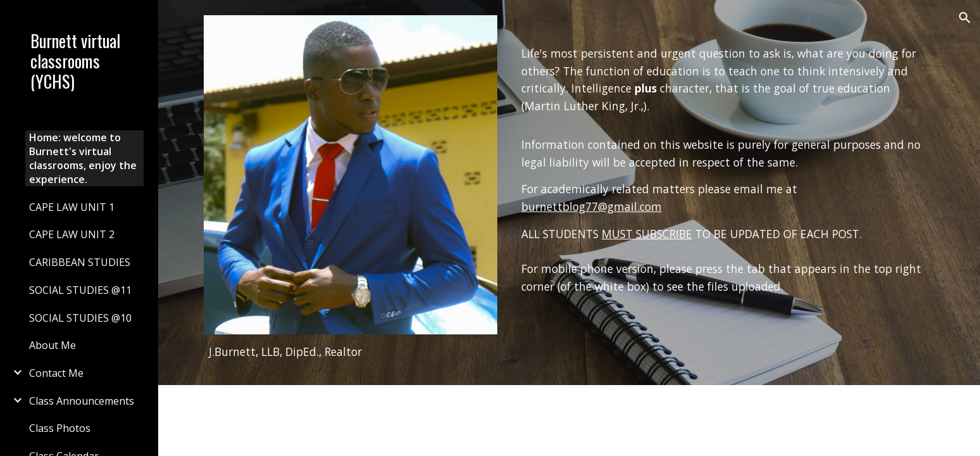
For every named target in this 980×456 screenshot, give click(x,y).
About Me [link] (53, 345)
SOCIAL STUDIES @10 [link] (80, 318)
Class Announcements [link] (82, 401)
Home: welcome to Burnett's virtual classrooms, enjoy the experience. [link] (83, 158)
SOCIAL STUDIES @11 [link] (80, 290)
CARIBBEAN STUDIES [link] (80, 262)
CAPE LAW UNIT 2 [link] (72, 234)
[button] (965, 18)
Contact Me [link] (56, 373)
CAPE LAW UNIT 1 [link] (72, 207)
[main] (350, 352)
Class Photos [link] (60, 428)
